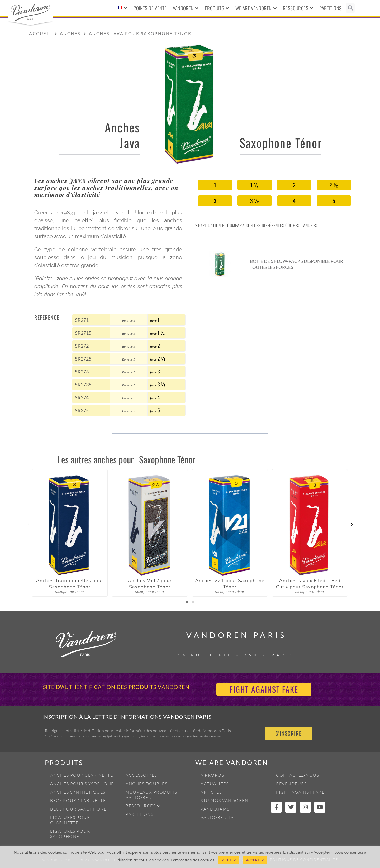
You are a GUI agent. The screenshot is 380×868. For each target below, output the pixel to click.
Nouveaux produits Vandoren (151, 795)
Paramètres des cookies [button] (193, 860)
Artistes (211, 792)
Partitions (330, 8)
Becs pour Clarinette (78, 801)
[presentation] (28, 525)
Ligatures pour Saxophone (70, 834)
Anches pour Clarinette (82, 775)
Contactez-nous (298, 775)
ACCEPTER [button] (255, 860)
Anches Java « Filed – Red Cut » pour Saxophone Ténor (310, 584)
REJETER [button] (229, 860)
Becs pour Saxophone (79, 809)
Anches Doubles (146, 784)
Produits (217, 8)
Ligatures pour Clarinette (70, 820)
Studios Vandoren (224, 801)
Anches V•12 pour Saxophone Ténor (150, 584)
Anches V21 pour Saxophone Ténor (230, 584)
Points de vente (150, 8)
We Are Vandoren (256, 8)
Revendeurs (291, 784)
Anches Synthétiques (78, 792)
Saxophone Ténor (281, 143)
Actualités (215, 784)
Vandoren (186, 8)
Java (130, 143)
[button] (350, 8)
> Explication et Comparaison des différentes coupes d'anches (256, 225)
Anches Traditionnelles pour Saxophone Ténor (70, 584)
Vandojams (215, 809)
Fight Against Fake (300, 792)
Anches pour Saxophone (82, 784)
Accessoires (141, 775)
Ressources (298, 8)
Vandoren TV (217, 818)
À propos (212, 775)
